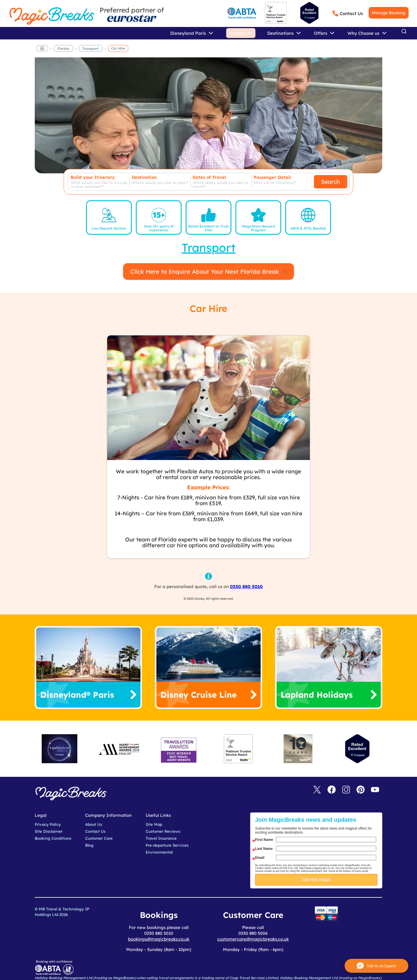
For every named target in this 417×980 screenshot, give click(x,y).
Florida (63, 49)
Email (260, 858)
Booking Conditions (53, 838)
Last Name (264, 849)
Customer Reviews (163, 831)
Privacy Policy (48, 824)
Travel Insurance (161, 838)
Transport (90, 49)
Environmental (159, 852)
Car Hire (118, 48)
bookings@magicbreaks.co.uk (159, 939)
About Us (94, 824)
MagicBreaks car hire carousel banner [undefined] (209, 118)
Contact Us (351, 13)
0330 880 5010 (246, 587)
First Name (264, 840)
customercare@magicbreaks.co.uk (253, 939)
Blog (89, 845)
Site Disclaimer (49, 831)
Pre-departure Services (167, 845)
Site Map (154, 824)
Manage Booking (389, 13)
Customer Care (99, 838)
